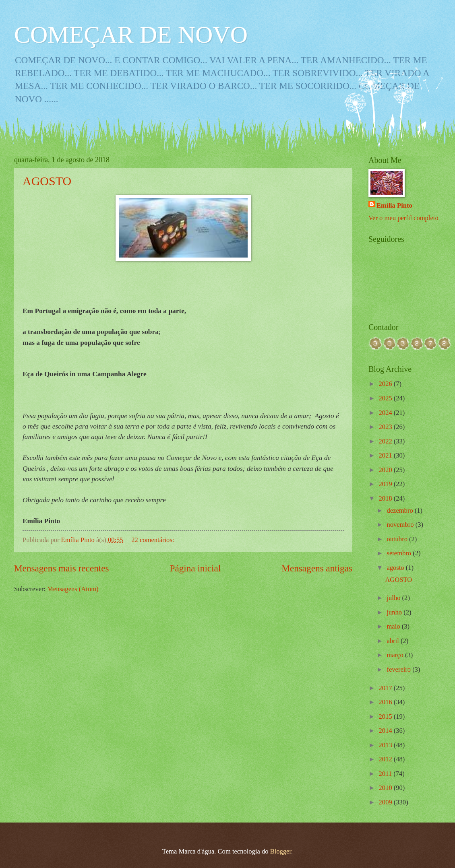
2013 (386, 745)
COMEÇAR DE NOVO (131, 35)
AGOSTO (47, 181)
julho (394, 598)
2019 (386, 484)
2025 (386, 398)
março (396, 655)
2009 (386, 802)
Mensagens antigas (317, 568)
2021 (386, 455)
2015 (386, 716)
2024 (386, 413)
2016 (386, 702)
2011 (386, 774)
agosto (396, 568)
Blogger (281, 851)
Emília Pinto (394, 205)
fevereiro (399, 669)
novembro (401, 525)
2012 (386, 759)
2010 (386, 788)
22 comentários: (153, 540)
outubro (398, 539)
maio (394, 626)
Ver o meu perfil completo (403, 218)
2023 (386, 427)
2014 (386, 731)
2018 (386, 498)
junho (395, 612)
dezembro (400, 510)
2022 (386, 441)
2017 (386, 688)
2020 (386, 470)
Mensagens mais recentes (62, 568)
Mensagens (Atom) (73, 589)
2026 (386, 384)
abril (393, 641)
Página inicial (195, 568)
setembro (400, 553)
